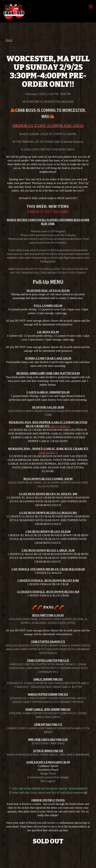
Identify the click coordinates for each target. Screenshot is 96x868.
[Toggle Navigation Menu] (91, 7)
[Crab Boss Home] (14, 11)
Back (9, 40)
